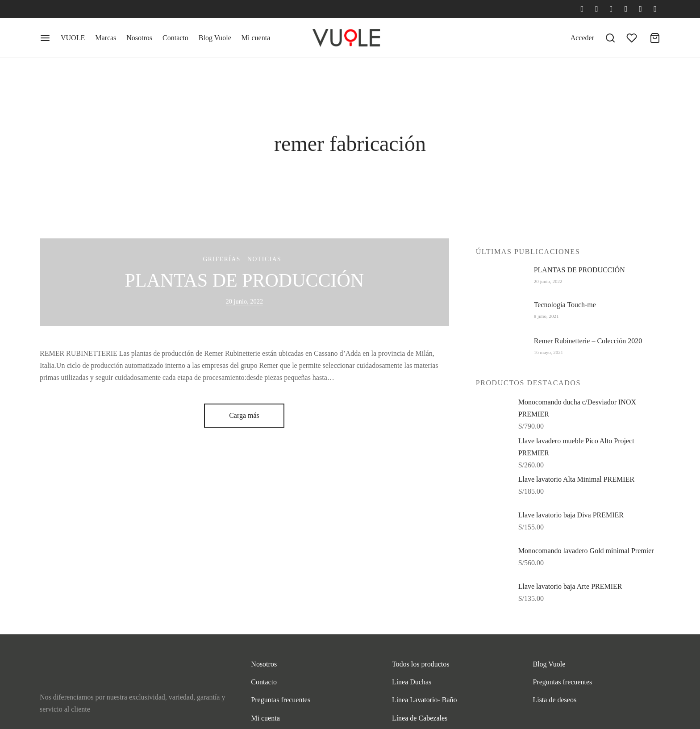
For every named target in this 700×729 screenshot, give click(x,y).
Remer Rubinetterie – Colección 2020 (588, 341)
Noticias (264, 260)
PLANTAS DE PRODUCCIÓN (244, 280)
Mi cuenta (256, 38)
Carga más (244, 415)
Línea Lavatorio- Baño (425, 700)
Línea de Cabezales (420, 718)
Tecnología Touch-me (565, 305)
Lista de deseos (554, 700)
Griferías (222, 260)
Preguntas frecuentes (281, 700)
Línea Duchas (412, 682)
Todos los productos (421, 664)
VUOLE (73, 38)
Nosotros (139, 38)
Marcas (106, 38)
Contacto (175, 38)
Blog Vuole (215, 38)
